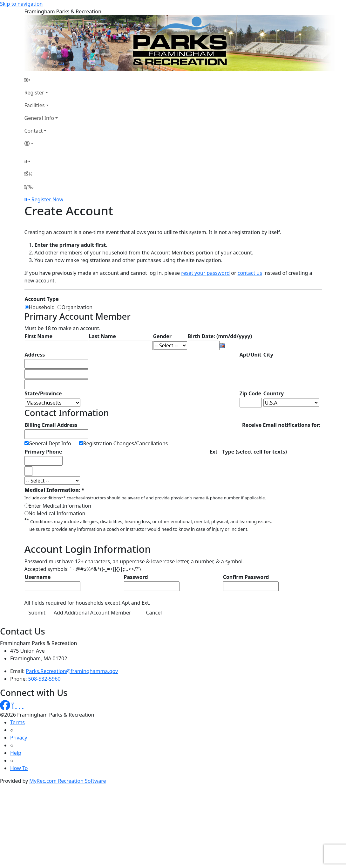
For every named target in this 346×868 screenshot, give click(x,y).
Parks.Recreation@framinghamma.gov (72, 671)
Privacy (19, 738)
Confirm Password (246, 577)
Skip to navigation (21, 4)
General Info (39, 118)
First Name (39, 336)
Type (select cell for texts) (255, 452)
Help (16, 753)
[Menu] (29, 187)
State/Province (43, 393)
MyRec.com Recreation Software (68, 781)
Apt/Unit (251, 355)
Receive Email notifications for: (281, 425)
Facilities (35, 105)
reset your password (205, 273)
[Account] (41, 143)
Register (34, 93)
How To (19, 768)
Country (274, 393)
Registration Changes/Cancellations (126, 443)
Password (136, 577)
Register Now (47, 199)
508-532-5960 (44, 679)
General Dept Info (50, 443)
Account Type (42, 299)
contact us (250, 273)
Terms (17, 722)
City (268, 355)
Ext (213, 452)
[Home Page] (41, 80)
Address (35, 355)
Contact (34, 131)
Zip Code (250, 393)
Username (38, 577)
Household (43, 307)
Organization (77, 307)
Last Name (102, 336)
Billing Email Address (51, 425)
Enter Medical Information (60, 506)
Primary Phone (44, 452)
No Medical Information (57, 513)
